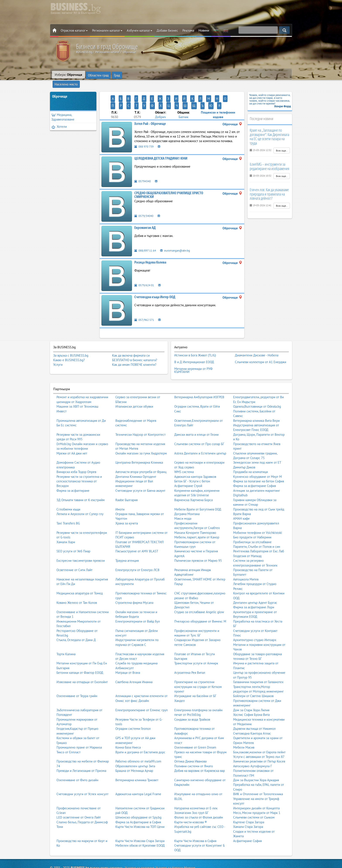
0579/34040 (145, 200)
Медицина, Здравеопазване (63, 109)
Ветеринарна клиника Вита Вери (256, 400)
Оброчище (60, 89)
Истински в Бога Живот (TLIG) (195, 339)
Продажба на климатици (251, 452)
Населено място (137, 75)
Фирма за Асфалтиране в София (138, 802)
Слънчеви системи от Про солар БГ (199, 424)
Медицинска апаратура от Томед (80, 573)
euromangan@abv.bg (180, 235)
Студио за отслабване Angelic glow (199, 592)
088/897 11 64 (147, 235)
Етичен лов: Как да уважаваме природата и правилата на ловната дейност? (269, 186)
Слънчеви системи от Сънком (254, 797)
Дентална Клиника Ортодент (136, 456)
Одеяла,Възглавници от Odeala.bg (257, 386)
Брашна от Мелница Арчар (134, 751)
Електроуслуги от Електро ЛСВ (137, 550)
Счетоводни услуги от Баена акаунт (140, 471)
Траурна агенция (127, 540)
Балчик (184, 102)
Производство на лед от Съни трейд (259, 489)
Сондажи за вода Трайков (192, 699)
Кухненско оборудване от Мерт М (257, 456)
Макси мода (183, 498)
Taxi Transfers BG (68, 503)
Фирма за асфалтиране (73, 471)
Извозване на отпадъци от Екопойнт (82, 662)
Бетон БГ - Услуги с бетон (192, 461)
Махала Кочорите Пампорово (195, 512)
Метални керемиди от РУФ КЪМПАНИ (193, 351)
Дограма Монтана (187, 494)
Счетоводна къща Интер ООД (155, 281)
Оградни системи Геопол (133, 709)
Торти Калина (66, 634)
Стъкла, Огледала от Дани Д (76, 620)
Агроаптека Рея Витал (190, 653)
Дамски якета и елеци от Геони (196, 414)
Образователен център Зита (135, 746)
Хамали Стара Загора (248, 807)
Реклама (188, 30)
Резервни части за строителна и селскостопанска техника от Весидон (79, 461)
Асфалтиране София (247, 821)
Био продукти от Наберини (252, 517)
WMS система (184, 452)
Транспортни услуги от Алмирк (196, 643)
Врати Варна (242, 494)
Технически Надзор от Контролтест (140, 414)
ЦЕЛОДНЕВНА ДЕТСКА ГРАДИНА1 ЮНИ (161, 143)
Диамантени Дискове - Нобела (257, 339)
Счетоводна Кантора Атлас (252, 713)
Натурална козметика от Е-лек (196, 788)
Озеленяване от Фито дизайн (77, 760)
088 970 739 (145, 131)
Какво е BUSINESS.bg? (69, 345)
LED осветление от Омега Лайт (79, 797)
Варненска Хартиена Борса (193, 480)
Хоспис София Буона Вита (251, 695)
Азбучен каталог (139, 30)
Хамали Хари (66, 522)
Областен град (98, 75)
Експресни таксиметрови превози (81, 540)
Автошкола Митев (246, 559)
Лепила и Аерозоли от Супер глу (80, 494)
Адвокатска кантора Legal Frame (138, 774)
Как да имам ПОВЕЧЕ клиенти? (134, 349)
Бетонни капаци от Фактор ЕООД (80, 653)
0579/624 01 (145, 270)
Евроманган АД (145, 212)
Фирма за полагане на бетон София (259, 461)
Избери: (68, 75)
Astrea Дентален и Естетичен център (200, 433)
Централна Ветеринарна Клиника (139, 442)
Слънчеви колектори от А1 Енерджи (261, 344)
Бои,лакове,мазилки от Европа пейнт (259, 732)
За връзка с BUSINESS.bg (71, 340)
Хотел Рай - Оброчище (150, 108)
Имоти (120, 489)
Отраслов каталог (74, 30)
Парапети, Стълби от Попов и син (257, 527)
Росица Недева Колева (150, 247)
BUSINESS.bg (80, 847)
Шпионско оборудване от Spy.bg (138, 797)
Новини (204, 30)
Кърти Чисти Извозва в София (195, 821)
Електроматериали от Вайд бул (138, 601)
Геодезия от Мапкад (247, 536)
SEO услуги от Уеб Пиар (73, 531)
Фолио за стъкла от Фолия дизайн (199, 797)
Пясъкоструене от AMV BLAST (137, 531)
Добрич (160, 102)
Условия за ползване (139, 847)
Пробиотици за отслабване (252, 522)
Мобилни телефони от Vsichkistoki (258, 512)
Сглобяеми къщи (68, 489)
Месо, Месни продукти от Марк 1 (257, 793)
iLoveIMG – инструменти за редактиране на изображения (269, 158)
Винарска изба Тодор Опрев (76, 452)
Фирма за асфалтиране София (255, 466)
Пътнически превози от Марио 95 (198, 540)
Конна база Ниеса (128, 727)
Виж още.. (282, 143)
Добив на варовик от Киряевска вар (200, 751)
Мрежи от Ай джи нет (72, 433)
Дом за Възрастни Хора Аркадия (256, 760)
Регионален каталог (107, 30)
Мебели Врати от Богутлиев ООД (198, 489)
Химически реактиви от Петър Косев (259, 741)
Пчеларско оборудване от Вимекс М (200, 601)
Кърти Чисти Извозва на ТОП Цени (140, 807)
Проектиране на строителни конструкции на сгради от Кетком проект (198, 667)
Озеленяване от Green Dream (195, 727)
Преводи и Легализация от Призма (81, 751)
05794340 (144, 166)
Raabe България (127, 480)
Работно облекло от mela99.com (138, 741)
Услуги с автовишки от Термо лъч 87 (259, 737)
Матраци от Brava (128, 653)
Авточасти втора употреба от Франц (141, 452)
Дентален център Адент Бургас (255, 583)
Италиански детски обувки (134, 386)
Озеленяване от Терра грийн (77, 676)
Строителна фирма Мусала (134, 583)
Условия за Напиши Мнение (175, 847)
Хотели (59, 119)
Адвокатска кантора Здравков (195, 456)
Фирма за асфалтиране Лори (254, 587)
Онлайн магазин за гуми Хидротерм (141, 433)
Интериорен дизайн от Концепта (256, 788)
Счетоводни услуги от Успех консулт (82, 774)
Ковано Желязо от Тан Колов (77, 583)
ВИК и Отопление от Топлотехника (258, 774)
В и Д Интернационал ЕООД (194, 344)
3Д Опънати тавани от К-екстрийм (81, 480)
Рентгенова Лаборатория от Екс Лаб (259, 531)
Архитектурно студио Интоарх (255, 620)
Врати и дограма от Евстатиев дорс (140, 732)
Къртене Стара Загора (249, 802)
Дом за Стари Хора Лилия (251, 690)
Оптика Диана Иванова (190, 741)
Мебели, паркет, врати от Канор (197, 517)
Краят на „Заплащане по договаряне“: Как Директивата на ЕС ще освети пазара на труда (269, 129)
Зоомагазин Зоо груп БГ (191, 793)
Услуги (58, 349)
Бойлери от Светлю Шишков (253, 676)
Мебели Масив (244, 727)
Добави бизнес (167, 30)
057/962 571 (145, 304)
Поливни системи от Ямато (194, 746)
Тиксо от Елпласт (68, 732)
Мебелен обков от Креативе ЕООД (140, 825)
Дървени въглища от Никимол (254, 709)
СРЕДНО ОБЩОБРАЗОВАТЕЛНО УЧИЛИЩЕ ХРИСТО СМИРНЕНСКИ (169, 179)
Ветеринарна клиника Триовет (137, 760)
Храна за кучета (127, 503)
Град (117, 75)
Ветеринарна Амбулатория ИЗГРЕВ (199, 377)
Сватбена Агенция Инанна (134, 662)
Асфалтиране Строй (188, 466)
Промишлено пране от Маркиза (79, 727)
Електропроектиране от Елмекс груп (142, 690)
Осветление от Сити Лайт (74, 550)
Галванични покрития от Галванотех (258, 662)
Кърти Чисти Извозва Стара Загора (140, 821)
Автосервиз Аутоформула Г (253, 746)
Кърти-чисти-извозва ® (191, 802)
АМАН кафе (241, 498)
